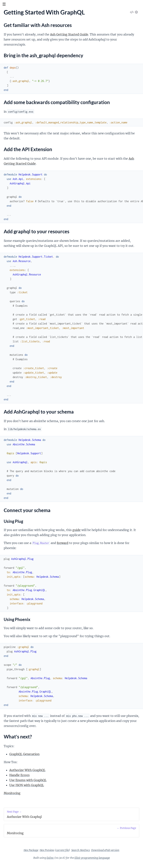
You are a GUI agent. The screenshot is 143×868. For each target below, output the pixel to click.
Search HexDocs (81, 850)
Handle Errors (19, 775)
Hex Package (31, 850)
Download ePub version (105, 850)
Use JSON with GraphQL (27, 785)
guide (77, 530)
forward (63, 543)
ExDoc (50, 858)
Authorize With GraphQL (27, 770)
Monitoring (12, 793)
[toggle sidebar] (4, 5)
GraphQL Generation (24, 754)
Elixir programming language (92, 858)
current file (62, 850)
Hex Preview (47, 850)
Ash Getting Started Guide (69, 34)
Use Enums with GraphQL (28, 780)
